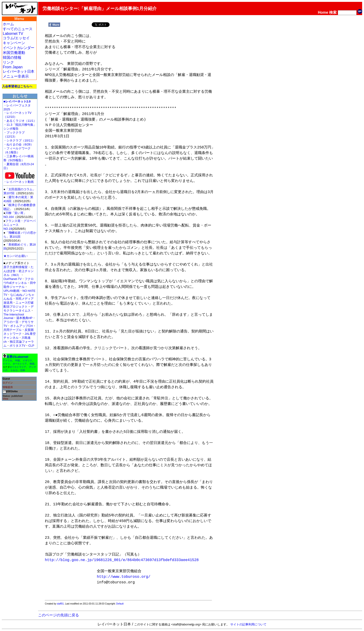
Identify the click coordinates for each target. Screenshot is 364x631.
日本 (23, 370)
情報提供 (8, 387)
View (5, 399)
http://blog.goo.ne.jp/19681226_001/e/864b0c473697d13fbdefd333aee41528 (122, 560)
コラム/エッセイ (16, 38)
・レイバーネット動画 (20, 180)
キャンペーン (14, 43)
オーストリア (20, 364)
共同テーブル (13, 330)
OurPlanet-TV (13, 279)
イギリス (27, 360)
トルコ (14, 370)
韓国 (32, 364)
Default (120, 604)
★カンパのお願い (16, 256)
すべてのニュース (18, 29)
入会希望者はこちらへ (17, 86)
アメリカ (7, 360)
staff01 (60, 604)
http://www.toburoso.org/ (123, 577)
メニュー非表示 (16, 76)
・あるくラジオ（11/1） (20, 121)
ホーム (8, 24)
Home (323, 12)
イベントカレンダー (18, 48)
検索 (333, 12)
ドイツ (6, 364)
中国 (17, 360)
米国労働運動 (14, 53)
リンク (8, 62)
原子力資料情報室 (16, 267)
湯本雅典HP (24, 318)
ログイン (8, 383)
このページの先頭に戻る (58, 615)
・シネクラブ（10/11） (19, 140)
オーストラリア (18, 367)
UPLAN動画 (11, 291)
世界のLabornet (17, 357)
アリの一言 (11, 322)
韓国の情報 (12, 58)
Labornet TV (13, 34)
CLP (31, 346)
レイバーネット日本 (18, 71)
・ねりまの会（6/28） (18, 144)
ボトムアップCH (21, 326)
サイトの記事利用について (248, 624)
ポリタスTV (17, 346)
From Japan (13, 67)
